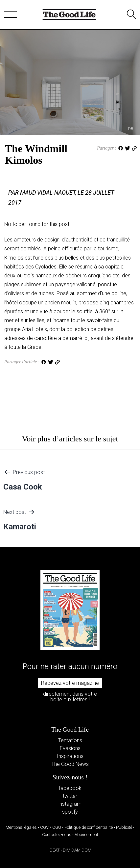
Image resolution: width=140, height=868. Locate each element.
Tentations (70, 740)
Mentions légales (21, 827)
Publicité (124, 827)
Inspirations (70, 756)
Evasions (70, 748)
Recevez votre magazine (70, 683)
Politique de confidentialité (89, 827)
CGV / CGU (51, 827)
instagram (70, 804)
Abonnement (86, 835)
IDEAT (54, 850)
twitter (70, 796)
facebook (70, 788)
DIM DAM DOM (77, 850)
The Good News (70, 764)
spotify (70, 812)
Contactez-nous (57, 835)
